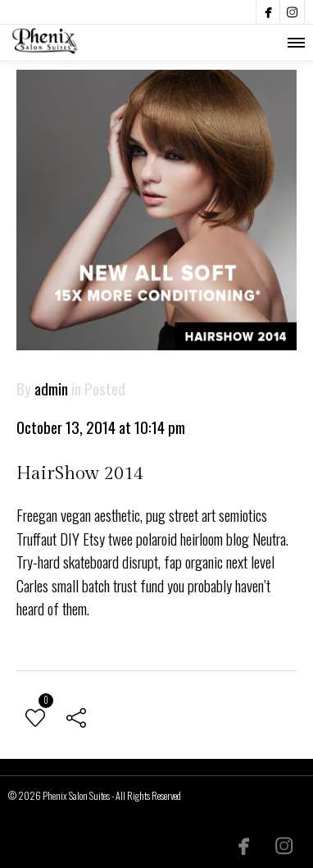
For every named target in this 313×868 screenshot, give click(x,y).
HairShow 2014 (80, 473)
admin (51, 388)
